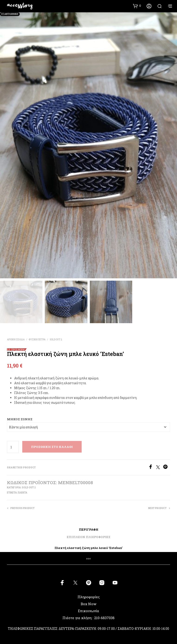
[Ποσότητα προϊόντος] (13, 447)
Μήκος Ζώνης (20, 419)
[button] (137, 6)
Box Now (88, 604)
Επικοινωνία (88, 611)
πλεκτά (23, 493)
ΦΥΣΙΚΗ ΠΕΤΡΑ (37, 340)
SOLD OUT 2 (56, 340)
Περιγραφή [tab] (89, 529)
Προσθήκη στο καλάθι (52, 447)
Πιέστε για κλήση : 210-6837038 (88, 618)
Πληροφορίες (89, 597)
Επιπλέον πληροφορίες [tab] (89, 537)
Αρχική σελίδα (16, 340)
